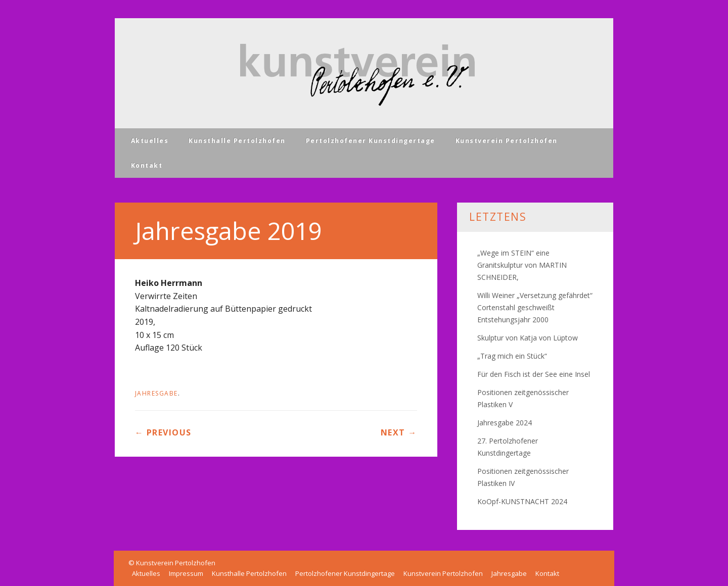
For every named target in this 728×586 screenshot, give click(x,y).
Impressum (186, 573)
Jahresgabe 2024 (505, 423)
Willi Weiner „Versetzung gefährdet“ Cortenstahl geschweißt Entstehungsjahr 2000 (535, 307)
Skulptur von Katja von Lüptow (528, 338)
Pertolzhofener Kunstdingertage (371, 141)
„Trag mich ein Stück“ (512, 356)
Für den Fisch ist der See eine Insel (534, 374)
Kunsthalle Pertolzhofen (237, 141)
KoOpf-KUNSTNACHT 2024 (522, 501)
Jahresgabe (156, 393)
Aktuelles (150, 141)
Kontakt (147, 165)
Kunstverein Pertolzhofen (507, 141)
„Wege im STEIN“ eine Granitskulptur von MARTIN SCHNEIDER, (522, 265)
